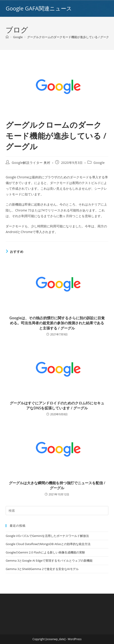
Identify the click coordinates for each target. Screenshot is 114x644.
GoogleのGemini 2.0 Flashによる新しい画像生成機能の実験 (45, 552)
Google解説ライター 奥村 (31, 163)
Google (99, 163)
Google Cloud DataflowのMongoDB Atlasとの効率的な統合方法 (48, 544)
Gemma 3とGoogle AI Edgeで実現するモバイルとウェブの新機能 (49, 560)
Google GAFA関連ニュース (39, 8)
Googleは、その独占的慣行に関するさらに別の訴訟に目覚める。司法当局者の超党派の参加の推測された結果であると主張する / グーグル (57, 323)
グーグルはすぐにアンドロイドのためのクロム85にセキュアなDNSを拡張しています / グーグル (57, 406)
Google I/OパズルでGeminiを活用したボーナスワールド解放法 (47, 536)
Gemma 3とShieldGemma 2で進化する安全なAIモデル (42, 569)
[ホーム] (7, 37)
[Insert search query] (57, 511)
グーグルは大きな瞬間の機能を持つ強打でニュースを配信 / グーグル (57, 485)
